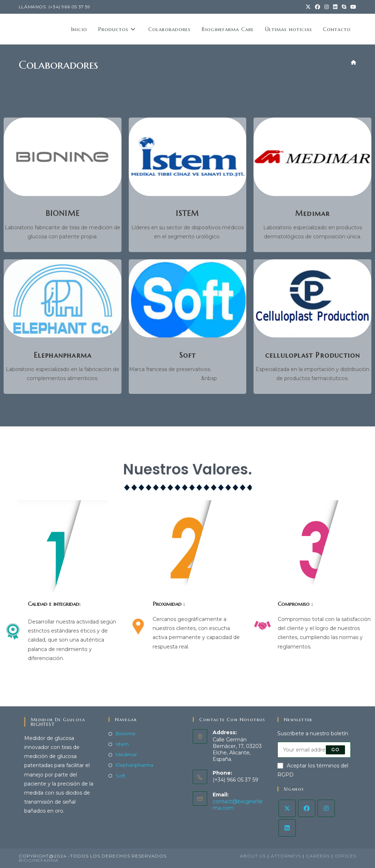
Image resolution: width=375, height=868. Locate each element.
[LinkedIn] (287, 828)
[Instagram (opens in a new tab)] (327, 7)
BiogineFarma (39, 860)
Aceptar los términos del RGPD (313, 770)
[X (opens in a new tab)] (308, 7)
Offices (346, 856)
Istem (122, 744)
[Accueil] (353, 62)
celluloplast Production (313, 355)
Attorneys (286, 856)
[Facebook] (307, 808)
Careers (318, 856)
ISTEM (187, 214)
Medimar (312, 214)
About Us (253, 856)
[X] (287, 808)
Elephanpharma (63, 355)
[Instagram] (326, 808)
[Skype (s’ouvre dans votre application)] (344, 7)
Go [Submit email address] (335, 750)
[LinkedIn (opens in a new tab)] (335, 7)
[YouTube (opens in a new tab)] (352, 7)
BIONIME (63, 214)
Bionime (126, 733)
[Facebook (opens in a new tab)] (318, 7)
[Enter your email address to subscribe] (314, 750)
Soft (188, 355)
